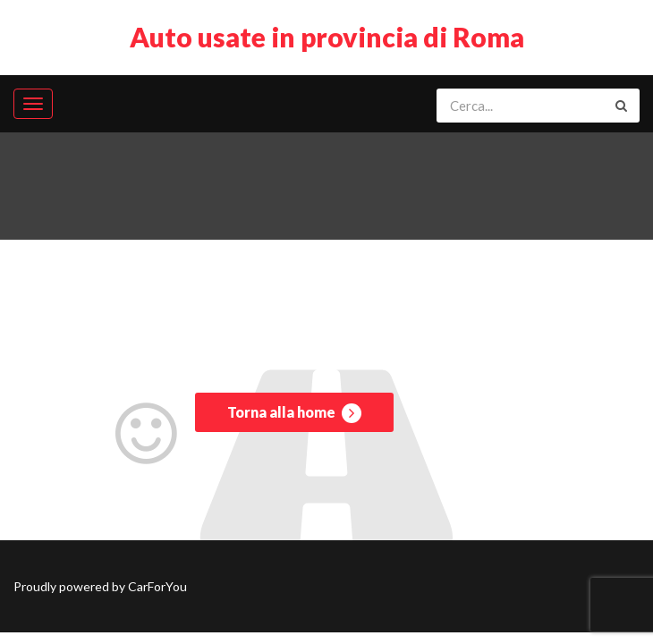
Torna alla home (294, 413)
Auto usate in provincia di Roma (327, 37)
